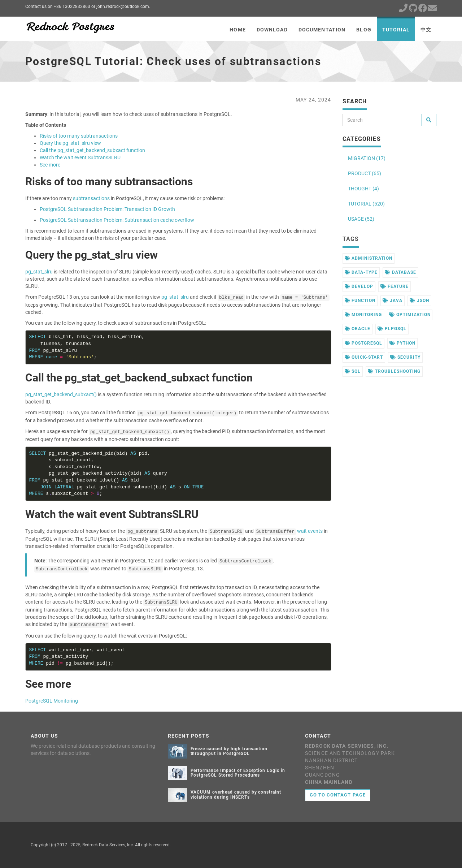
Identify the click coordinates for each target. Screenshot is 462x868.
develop (359, 286)
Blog (364, 30)
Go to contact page (338, 795)
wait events (310, 531)
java (393, 301)
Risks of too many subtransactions (79, 136)
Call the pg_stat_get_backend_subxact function (92, 150)
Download (272, 30)
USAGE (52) (361, 219)
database (400, 272)
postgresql (364, 343)
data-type (361, 272)
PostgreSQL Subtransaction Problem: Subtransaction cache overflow (117, 220)
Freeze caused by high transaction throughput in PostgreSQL (229, 751)
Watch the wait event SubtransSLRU (80, 157)
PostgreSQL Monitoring (52, 701)
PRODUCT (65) (365, 173)
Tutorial (396, 30)
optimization (410, 315)
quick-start (364, 357)
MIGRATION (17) (367, 158)
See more (50, 165)
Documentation (322, 30)
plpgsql (392, 329)
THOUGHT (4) (363, 189)
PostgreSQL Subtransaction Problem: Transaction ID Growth (107, 209)
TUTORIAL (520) (366, 204)
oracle (358, 329)
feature (395, 286)
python (402, 343)
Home (237, 30)
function (360, 301)
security (405, 357)
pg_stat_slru (39, 272)
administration (369, 258)
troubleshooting (394, 371)
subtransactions (91, 198)
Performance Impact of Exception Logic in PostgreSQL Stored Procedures (238, 773)
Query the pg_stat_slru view (70, 143)
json (419, 301)
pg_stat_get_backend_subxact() (61, 394)
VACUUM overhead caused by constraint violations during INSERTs (236, 794)
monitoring (363, 315)
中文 (426, 30)
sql (353, 371)
